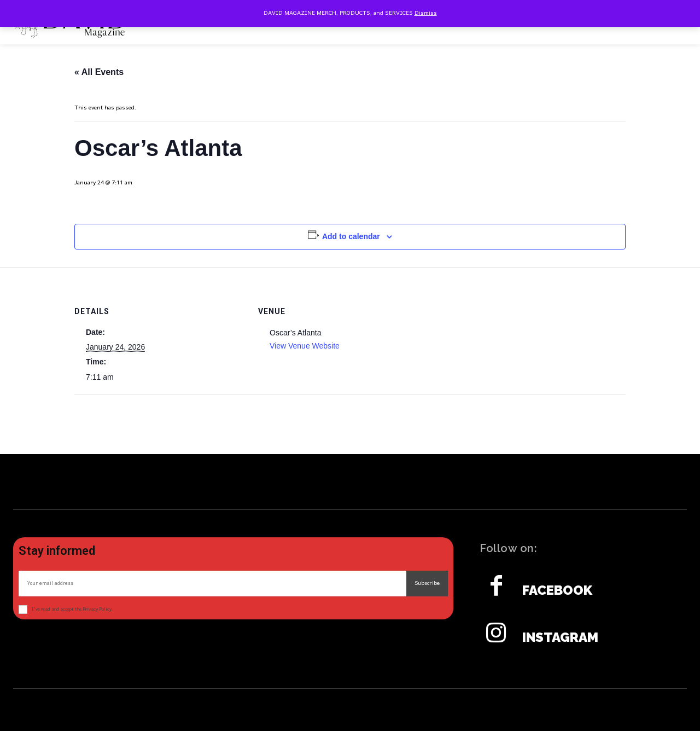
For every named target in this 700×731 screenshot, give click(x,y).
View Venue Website (305, 346)
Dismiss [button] (426, 13)
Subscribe (427, 583)
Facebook (557, 590)
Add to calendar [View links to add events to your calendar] (351, 236)
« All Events (99, 72)
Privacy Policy (97, 609)
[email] (212, 584)
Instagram (560, 637)
